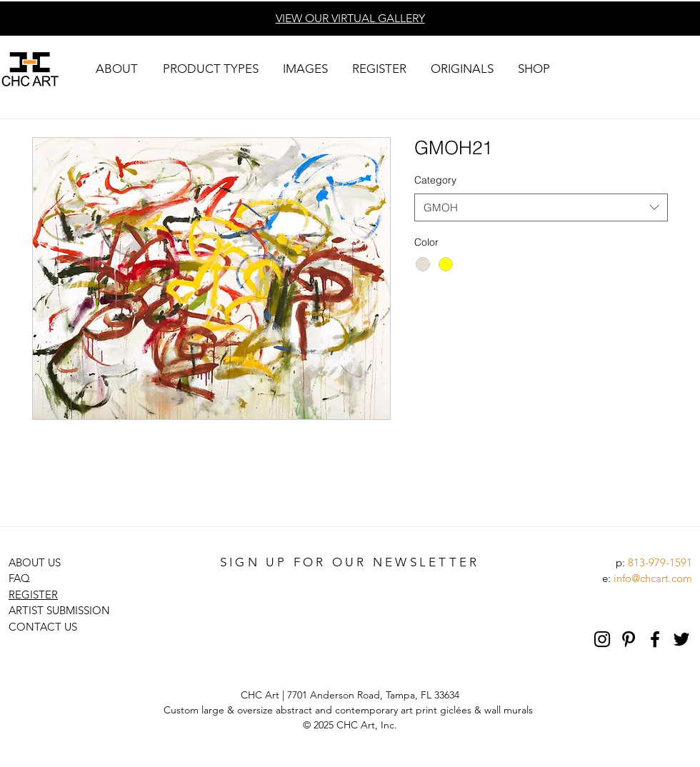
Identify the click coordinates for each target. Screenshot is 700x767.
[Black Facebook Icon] (655, 639)
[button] (116, 69)
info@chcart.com (653, 578)
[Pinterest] (629, 639)
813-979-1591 (660, 562)
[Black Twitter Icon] (681, 639)
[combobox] (541, 207)
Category (435, 180)
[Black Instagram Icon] (602, 639)
